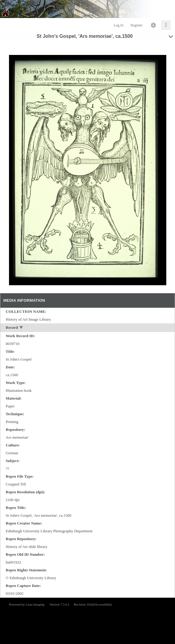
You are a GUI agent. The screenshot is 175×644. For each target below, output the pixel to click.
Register (137, 25)
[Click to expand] (166, 25)
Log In (119, 25)
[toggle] (21, 328)
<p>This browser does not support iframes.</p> (87, 620)
